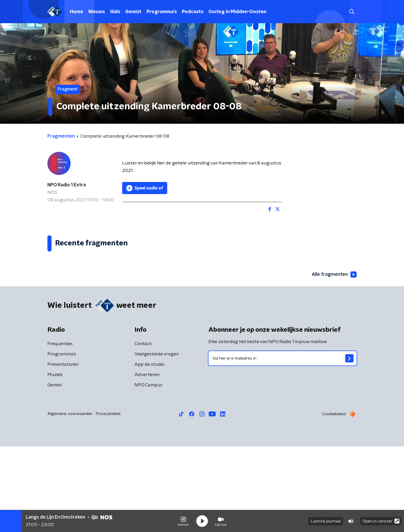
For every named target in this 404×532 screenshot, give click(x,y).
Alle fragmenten (334, 360)
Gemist (133, 12)
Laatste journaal (326, 521)
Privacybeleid (108, 499)
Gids (115, 12)
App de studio (149, 450)
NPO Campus (148, 471)
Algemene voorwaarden (70, 499)
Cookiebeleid (334, 500)
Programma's (162, 12)
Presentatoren (63, 450)
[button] (183, 521)
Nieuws (97, 12)
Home (77, 12)
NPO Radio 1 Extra (67, 185)
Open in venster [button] (381, 521)
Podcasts (193, 12)
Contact (143, 429)
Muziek (55, 460)
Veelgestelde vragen (157, 440)
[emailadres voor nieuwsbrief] (283, 444)
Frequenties (60, 429)
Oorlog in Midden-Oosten (237, 12)
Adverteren (147, 460)
